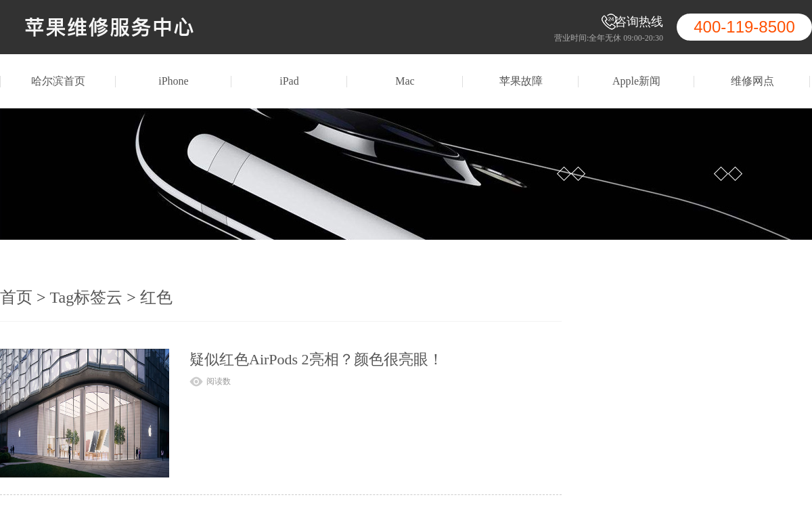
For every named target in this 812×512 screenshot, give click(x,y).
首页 (16, 297)
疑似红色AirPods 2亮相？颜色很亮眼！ (316, 359)
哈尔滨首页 (58, 81)
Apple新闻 (636, 81)
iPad (289, 81)
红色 (156, 297)
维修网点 (752, 81)
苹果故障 (521, 81)
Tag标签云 (87, 297)
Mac (405, 81)
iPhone (173, 81)
